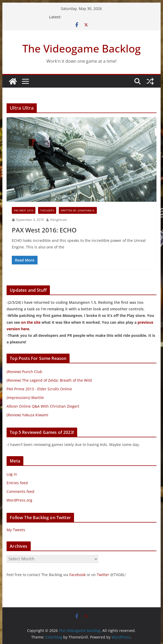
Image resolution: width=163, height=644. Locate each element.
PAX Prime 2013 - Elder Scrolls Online (39, 389)
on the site (31, 322)
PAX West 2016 (24, 210)
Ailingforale (59, 220)
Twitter (103, 575)
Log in (12, 474)
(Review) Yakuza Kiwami (27, 415)
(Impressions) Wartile (25, 398)
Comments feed (20, 491)
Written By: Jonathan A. (78, 210)
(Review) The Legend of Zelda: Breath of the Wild (49, 380)
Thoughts (47, 210)
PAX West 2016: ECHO (44, 230)
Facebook (77, 575)
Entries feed (17, 483)
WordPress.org (19, 500)
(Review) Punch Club (24, 372)
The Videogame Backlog (81, 48)
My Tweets (16, 530)
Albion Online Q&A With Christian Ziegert (43, 406)
